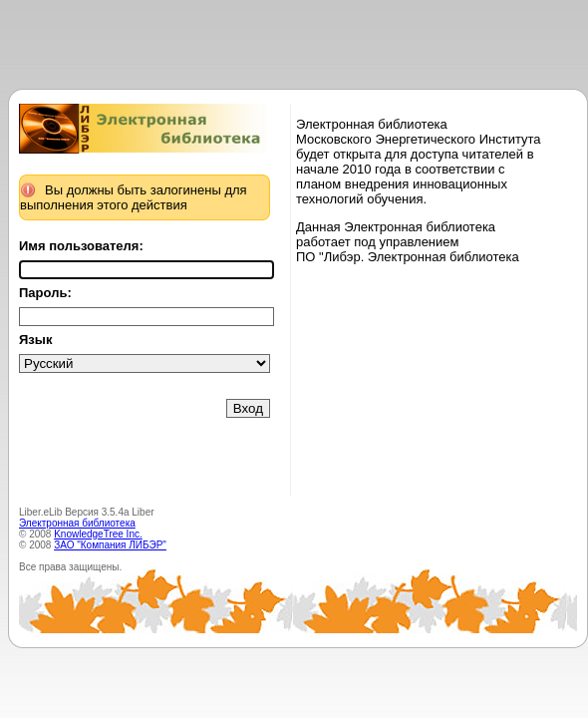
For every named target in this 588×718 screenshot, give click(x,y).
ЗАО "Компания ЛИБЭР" (110, 545)
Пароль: (45, 293)
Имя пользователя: (81, 246)
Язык (35, 340)
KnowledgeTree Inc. (98, 534)
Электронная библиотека (77, 523)
